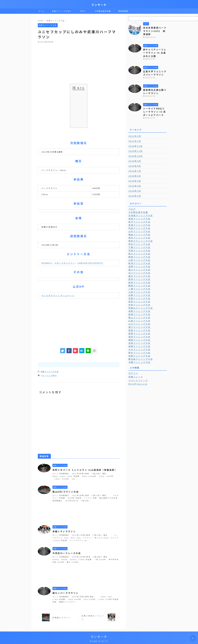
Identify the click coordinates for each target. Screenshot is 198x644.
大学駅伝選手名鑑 (103, 11)
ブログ (82, 11)
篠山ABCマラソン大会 (65, 491)
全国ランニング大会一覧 (62, 12)
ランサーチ (99, 5)
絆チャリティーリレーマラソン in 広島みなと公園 (155, 48)
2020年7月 (134, 163)
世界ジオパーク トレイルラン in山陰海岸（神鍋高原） (83, 469)
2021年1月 (134, 134)
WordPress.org (137, 370)
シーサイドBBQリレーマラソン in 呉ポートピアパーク (155, 105)
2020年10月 (135, 148)
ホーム (42, 11)
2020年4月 (134, 178)
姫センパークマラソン (65, 592)
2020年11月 (135, 143)
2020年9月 (134, 153)
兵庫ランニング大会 (50, 371)
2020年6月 (134, 168)
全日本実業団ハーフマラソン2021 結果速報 (155, 29)
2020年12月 (135, 139)
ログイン (133, 359)
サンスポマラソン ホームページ (58, 295)
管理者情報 (123, 11)
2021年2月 (134, 129)
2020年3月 (134, 183)
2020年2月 (134, 188)
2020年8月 (134, 158)
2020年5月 (134, 173)
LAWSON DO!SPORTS (90, 263)
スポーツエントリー (65, 263)
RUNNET (47, 263)
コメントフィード (137, 366)
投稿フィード (135, 363)
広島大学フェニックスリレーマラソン (154, 68)
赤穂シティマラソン (63, 531)
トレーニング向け (49, 375)
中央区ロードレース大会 (66, 552)
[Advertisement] (79, 62)
